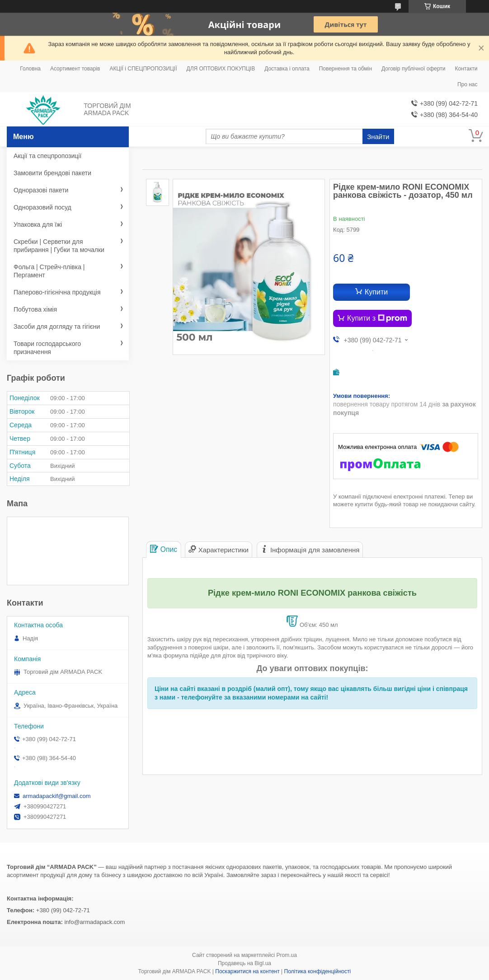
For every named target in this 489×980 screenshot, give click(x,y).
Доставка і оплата (287, 69)
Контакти (466, 69)
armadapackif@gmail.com (56, 796)
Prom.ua (287, 955)
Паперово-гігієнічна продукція (57, 292)
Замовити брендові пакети (52, 173)
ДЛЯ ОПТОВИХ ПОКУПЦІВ (221, 69)
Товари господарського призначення (47, 348)
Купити (376, 292)
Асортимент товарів (75, 69)
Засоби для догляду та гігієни (57, 327)
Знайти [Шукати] (378, 137)
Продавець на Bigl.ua (244, 963)
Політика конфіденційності (318, 971)
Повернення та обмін (346, 69)
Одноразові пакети (41, 190)
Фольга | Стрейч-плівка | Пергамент (49, 271)
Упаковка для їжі (38, 224)
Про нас (468, 84)
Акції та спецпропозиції (47, 156)
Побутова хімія (35, 309)
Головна (30, 69)
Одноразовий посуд (42, 207)
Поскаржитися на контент (247, 971)
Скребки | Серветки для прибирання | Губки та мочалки (59, 246)
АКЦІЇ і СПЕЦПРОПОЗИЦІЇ (143, 69)
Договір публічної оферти (413, 69)
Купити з (377, 318)
